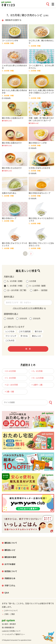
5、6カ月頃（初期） (14, 281)
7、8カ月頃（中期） (14, 286)
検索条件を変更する (13, 20)
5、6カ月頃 (37, 371)
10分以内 (22, 319)
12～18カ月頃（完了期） (16, 290)
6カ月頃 (31, 281)
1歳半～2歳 (37, 385)
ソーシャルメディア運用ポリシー (13, 634)
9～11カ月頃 (37, 378)
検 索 (28, 349)
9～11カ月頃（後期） (37, 286)
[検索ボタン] (50, 403)
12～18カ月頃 (11, 385)
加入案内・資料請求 (9, 624)
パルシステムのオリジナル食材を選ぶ (28, 308)
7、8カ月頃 (10, 378)
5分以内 (9, 319)
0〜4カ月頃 (10, 371)
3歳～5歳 (9, 392)
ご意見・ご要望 (8, 614)
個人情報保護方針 (8, 628)
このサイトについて (10, 611)
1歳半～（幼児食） (39, 290)
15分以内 (35, 319)
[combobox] (28, 402)
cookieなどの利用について (11, 631)
